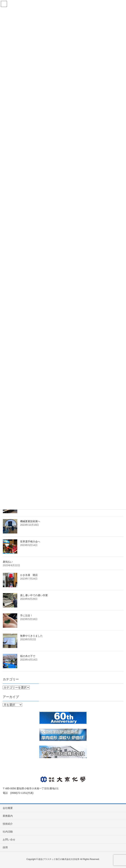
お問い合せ (9, 840)
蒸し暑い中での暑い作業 (34, 595)
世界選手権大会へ (30, 542)
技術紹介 (8, 824)
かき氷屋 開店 (29, 575)
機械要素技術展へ (30, 521)
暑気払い (8, 562)
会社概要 (8, 808)
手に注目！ (26, 616)
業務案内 (8, 816)
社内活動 (8, 832)
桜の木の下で (28, 656)
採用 (5, 847)
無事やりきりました (31, 636)
